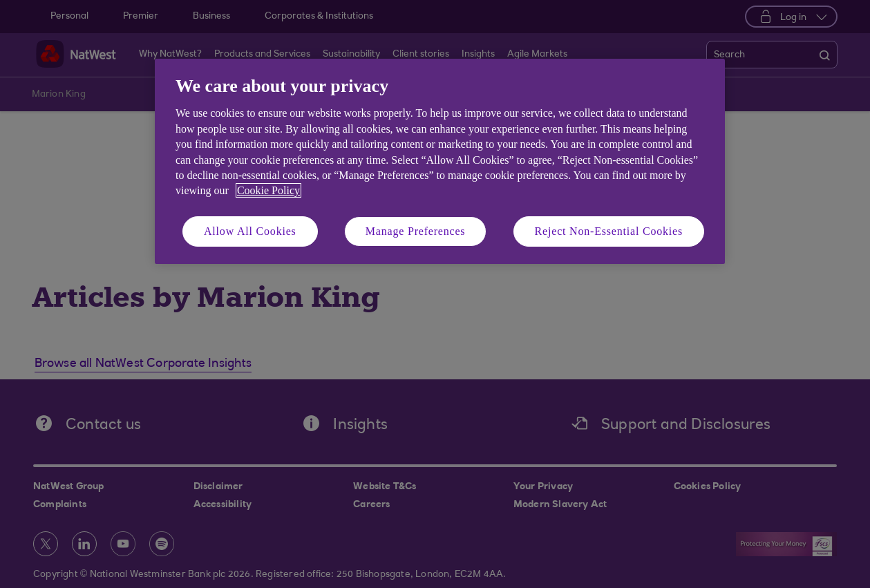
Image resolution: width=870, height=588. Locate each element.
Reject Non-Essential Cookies (609, 231)
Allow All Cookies (250, 231)
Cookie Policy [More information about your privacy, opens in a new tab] (268, 190)
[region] (440, 161)
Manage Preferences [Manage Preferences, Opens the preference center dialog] (416, 231)
